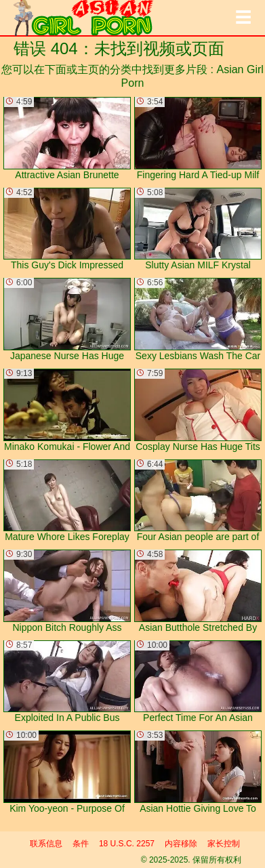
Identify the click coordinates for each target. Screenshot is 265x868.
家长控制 (224, 844)
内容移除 (181, 844)
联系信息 (46, 844)
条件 (81, 844)
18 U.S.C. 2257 (127, 844)
